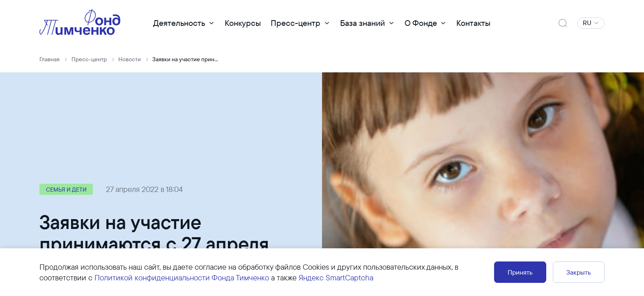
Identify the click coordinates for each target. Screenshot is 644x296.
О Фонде (421, 23)
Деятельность (179, 23)
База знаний (362, 23)
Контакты (473, 23)
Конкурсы (243, 23)
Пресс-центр (296, 23)
